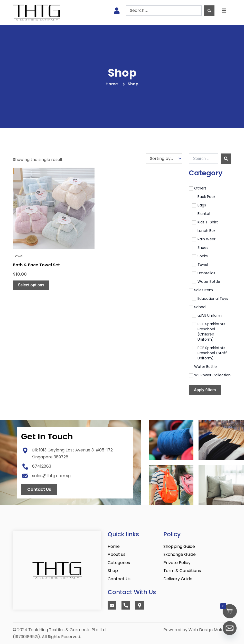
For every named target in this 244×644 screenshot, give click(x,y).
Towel (18, 256)
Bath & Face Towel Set (36, 265)
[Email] (230, 631)
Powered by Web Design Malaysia (197, 630)
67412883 (42, 466)
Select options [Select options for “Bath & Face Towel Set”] (31, 285)
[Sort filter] (164, 159)
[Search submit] (209, 11)
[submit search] (226, 159)
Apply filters (205, 390)
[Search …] (204, 159)
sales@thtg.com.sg (51, 476)
